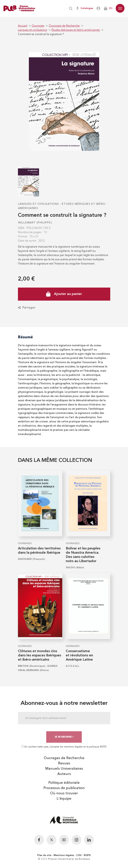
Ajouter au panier (64, 294)
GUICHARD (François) (32, 559)
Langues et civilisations (38, 204)
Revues (64, 764)
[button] (120, 8)
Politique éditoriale (64, 783)
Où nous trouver (64, 793)
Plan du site (44, 855)
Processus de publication (64, 788)
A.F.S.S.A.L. (73, 666)
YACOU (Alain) (75, 567)
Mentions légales (64, 855)
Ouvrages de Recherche (64, 758)
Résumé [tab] (25, 337)
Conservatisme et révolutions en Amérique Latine (79, 655)
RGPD (87, 855)
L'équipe (64, 799)
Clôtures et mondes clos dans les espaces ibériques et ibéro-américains (40, 655)
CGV (79, 855)
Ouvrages (25, 543)
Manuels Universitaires (64, 769)
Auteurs (64, 774)
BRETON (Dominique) (32, 666)
